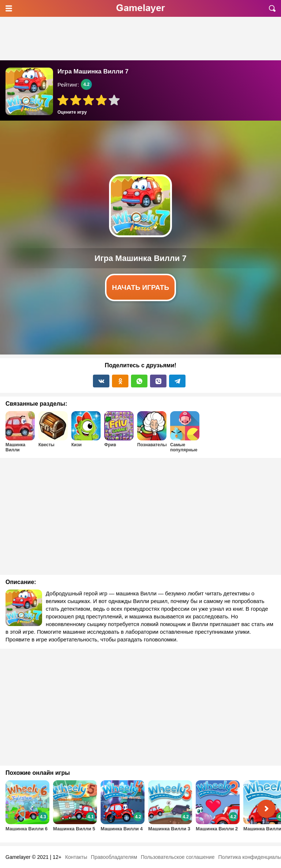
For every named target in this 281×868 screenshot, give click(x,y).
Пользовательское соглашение (178, 857)
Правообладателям (114, 857)
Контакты (76, 857)
